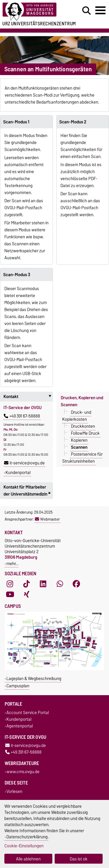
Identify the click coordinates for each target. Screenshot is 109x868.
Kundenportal (18, 473)
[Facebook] (76, 584)
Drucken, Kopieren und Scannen (82, 401)
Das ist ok (79, 859)
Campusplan (18, 686)
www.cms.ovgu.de (23, 772)
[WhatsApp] (60, 584)
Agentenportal (20, 726)
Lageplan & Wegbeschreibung (34, 678)
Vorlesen (14, 791)
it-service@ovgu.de (24, 463)
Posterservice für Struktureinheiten (83, 458)
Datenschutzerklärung (27, 837)
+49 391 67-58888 (22, 416)
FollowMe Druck (85, 433)
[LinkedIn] (43, 584)
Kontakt (28, 397)
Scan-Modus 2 (73, 122)
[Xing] (26, 594)
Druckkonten (83, 426)
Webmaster (47, 519)
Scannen (79, 447)
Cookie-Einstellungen (24, 846)
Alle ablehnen (28, 859)
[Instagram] (10, 584)
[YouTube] (10, 594)
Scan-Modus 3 (17, 275)
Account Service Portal (28, 712)
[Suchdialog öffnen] (86, 11)
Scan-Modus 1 (16, 122)
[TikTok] (26, 584)
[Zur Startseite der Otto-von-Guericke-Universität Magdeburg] (34, 12)
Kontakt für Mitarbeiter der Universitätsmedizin (27, 491)
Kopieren (79, 440)
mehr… (12, 563)
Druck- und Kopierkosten (77, 416)
